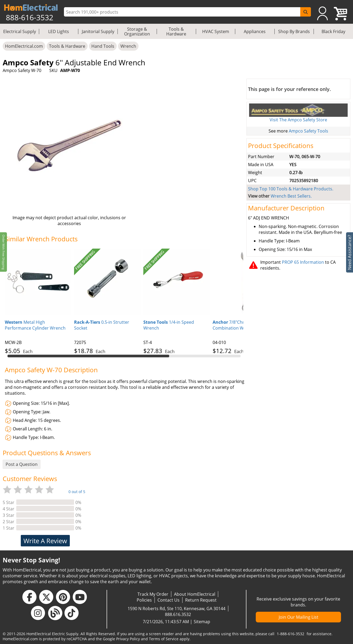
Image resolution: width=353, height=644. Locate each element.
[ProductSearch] (183, 12)
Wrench (128, 46)
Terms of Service (164, 639)
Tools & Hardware (176, 31)
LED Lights (59, 31)
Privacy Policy (128, 639)
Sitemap (202, 622)
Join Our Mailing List (299, 617)
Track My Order (153, 594)
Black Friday (333, 31)
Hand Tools (103, 46)
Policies (144, 600)
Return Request (201, 600)
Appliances (255, 31)
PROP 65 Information (303, 262)
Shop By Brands (294, 31)
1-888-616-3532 (291, 634)
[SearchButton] (306, 12)
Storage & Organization (137, 31)
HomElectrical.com (24, 46)
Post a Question (22, 464)
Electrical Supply (20, 31)
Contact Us (169, 600)
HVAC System (216, 31)
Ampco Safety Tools (309, 131)
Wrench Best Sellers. (291, 196)
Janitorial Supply (98, 31)
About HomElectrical (195, 594)
